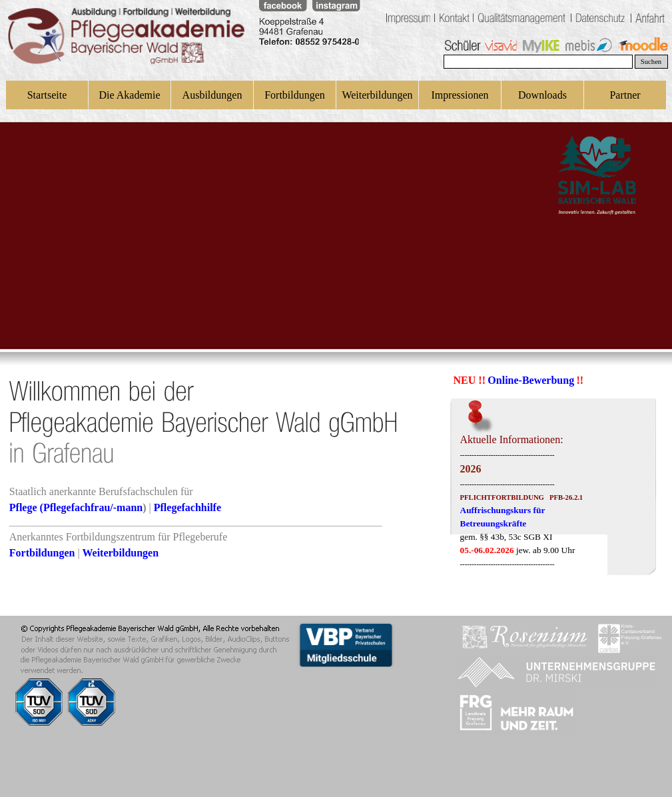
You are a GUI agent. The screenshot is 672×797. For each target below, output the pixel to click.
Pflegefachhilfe (187, 507)
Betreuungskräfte (494, 523)
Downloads (542, 95)
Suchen (651, 62)
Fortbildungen (295, 95)
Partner (625, 95)
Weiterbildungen (377, 95)
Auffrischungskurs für (503, 510)
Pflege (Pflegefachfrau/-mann (76, 507)
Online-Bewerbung (531, 380)
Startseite (47, 95)
